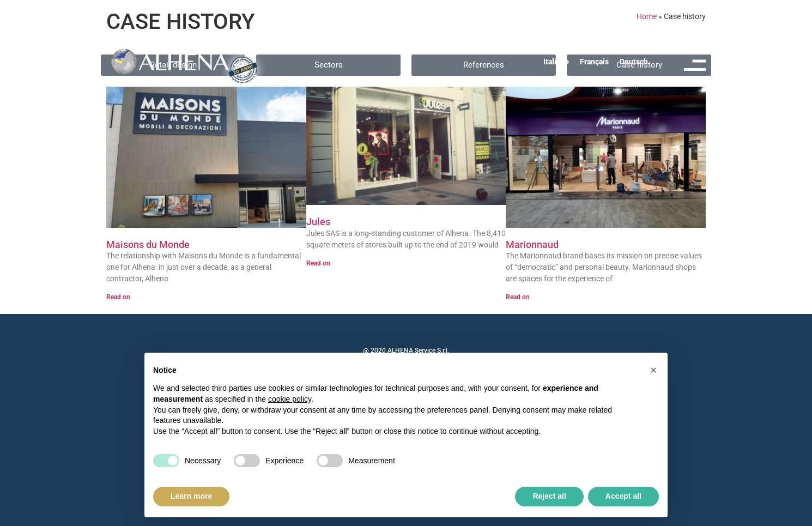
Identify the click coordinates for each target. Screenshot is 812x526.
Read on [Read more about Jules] (318, 263)
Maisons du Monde (148, 244)
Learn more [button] (191, 496)
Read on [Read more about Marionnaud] (518, 297)
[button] (653, 370)
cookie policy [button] (290, 399)
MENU (696, 79)
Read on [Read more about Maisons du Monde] (118, 297)
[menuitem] (556, 62)
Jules (318, 222)
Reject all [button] (549, 496)
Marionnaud (532, 244)
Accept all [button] (623, 496)
